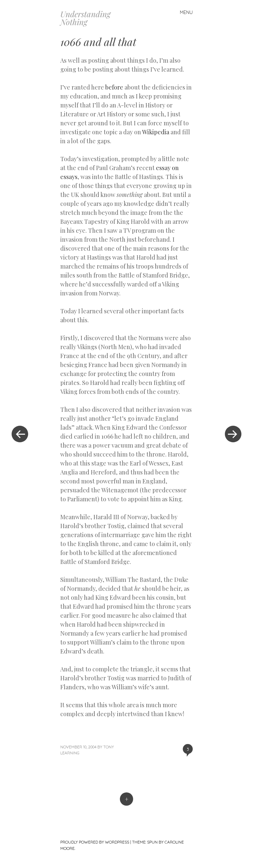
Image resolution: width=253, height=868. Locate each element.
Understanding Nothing (85, 18)
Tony (109, 747)
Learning (70, 753)
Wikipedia (156, 132)
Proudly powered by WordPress (95, 842)
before (114, 87)
